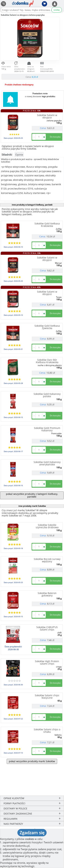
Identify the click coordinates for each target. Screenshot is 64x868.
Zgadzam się (32, 833)
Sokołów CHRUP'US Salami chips (47, 628)
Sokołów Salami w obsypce (47, 116)
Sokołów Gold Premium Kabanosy (47, 429)
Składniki (7, 155)
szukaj (57, 10)
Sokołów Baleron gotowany (47, 594)
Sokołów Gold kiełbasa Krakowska (47, 225)
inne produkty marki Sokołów (32, 506)
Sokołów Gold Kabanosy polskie (47, 395)
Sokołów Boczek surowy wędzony (47, 560)
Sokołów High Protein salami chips (47, 662)
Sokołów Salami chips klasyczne (47, 696)
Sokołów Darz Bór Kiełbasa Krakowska (47, 361)
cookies (30, 839)
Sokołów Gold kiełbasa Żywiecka (47, 327)
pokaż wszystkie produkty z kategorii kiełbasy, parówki (32, 495)
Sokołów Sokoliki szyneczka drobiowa (47, 526)
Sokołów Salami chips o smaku (47, 731)
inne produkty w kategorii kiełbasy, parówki (32, 205)
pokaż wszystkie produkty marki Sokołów (32, 761)
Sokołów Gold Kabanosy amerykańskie (47, 463)
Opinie (19, 155)
